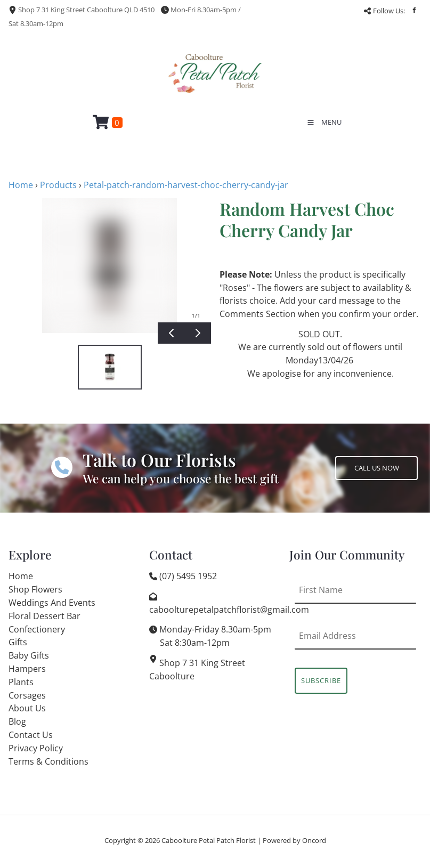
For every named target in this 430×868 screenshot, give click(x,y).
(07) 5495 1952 (188, 576)
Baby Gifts (29, 655)
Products (58, 185)
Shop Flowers (35, 589)
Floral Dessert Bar (44, 616)
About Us (27, 708)
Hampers (27, 669)
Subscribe (321, 680)
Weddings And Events (52, 603)
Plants (21, 682)
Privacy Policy (36, 748)
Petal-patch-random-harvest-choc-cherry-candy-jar (186, 185)
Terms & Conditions (48, 761)
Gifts (18, 642)
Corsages (27, 695)
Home (21, 185)
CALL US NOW (358, 463)
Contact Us (31, 735)
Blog (17, 721)
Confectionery (37, 629)
